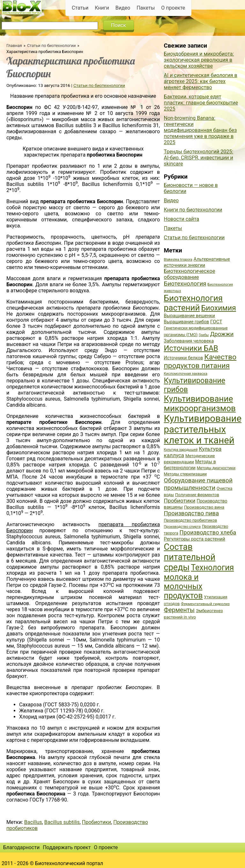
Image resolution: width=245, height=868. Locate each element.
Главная (14, 46)
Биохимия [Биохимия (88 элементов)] (219, 308)
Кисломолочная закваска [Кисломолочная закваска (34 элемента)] (186, 374)
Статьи (80, 8)
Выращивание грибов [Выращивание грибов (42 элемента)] (187, 322)
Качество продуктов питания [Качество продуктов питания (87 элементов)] (200, 361)
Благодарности (21, 847)
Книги (102, 8)
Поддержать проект (67, 847)
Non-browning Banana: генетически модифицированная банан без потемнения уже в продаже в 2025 (200, 130)
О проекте (173, 8)
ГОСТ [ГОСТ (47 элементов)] (216, 322)
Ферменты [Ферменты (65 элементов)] (179, 610)
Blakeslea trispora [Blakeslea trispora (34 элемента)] (178, 260)
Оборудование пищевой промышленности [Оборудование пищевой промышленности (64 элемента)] (198, 484)
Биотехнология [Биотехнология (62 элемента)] (185, 284)
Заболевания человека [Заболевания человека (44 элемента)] (189, 341)
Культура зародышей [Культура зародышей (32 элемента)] (181, 450)
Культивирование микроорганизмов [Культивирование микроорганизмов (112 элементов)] (200, 403)
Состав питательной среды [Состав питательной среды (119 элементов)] (190, 557)
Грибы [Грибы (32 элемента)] (204, 335)
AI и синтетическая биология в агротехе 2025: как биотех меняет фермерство (201, 81)
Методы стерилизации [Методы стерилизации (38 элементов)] (186, 474)
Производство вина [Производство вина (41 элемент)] (204, 507)
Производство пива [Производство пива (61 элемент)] (191, 513)
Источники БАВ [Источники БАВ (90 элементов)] (191, 348)
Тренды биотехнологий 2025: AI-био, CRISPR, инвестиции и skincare (199, 158)
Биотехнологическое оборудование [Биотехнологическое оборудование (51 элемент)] (190, 274)
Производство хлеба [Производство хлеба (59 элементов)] (208, 532)
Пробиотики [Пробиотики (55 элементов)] (180, 501)
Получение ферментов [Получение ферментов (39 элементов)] (197, 495)
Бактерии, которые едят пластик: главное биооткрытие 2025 (201, 103)
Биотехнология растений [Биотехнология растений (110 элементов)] (193, 303)
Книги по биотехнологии (193, 210)
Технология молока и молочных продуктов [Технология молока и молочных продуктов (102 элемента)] (199, 582)
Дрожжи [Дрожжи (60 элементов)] (222, 334)
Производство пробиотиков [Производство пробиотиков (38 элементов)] (191, 520)
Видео (123, 8)
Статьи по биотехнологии (52, 46)
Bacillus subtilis (62, 822)
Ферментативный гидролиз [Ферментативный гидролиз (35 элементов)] (205, 604)
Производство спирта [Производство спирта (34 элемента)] (182, 527)
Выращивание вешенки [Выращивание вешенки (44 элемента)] (189, 316)
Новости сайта (182, 219)
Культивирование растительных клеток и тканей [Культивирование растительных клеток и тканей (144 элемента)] (203, 429)
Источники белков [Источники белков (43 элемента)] (184, 358)
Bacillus (33, 822)
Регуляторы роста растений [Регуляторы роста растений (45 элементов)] (195, 539)
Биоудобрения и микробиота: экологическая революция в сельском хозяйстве (199, 60)
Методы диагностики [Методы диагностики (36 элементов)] (216, 468)
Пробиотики (97, 822)
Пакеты (146, 8)
